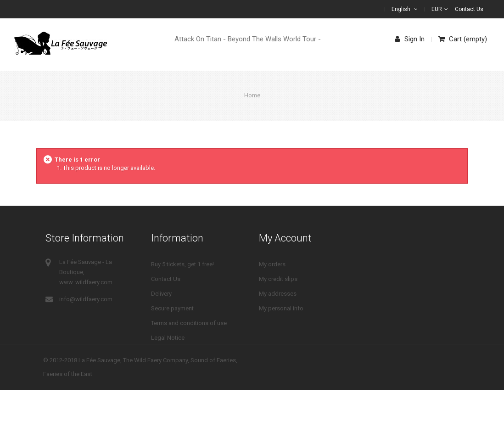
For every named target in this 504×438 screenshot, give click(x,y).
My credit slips (278, 279)
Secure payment (172, 308)
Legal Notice (168, 338)
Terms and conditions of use (189, 323)
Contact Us (166, 279)
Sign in (410, 39)
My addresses (278, 294)
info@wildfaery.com (86, 299)
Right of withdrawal (177, 352)
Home (252, 95)
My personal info (281, 308)
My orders (272, 264)
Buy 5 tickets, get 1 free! (182, 264)
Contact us (469, 9)
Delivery (161, 294)
